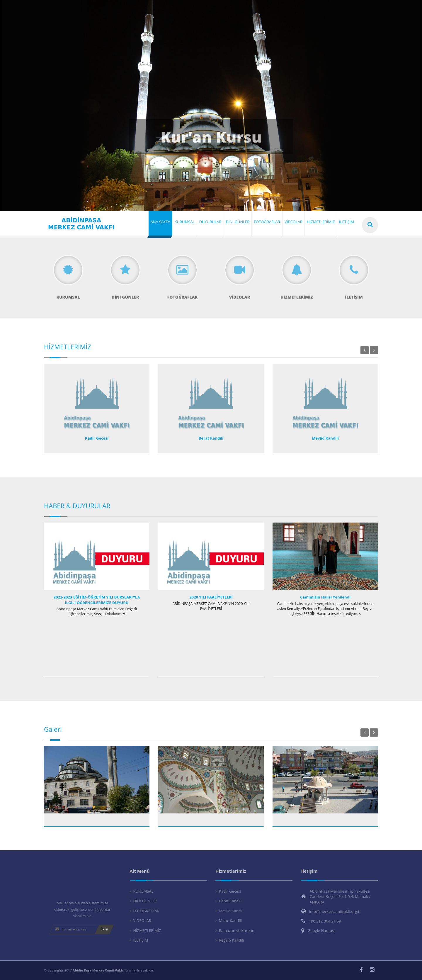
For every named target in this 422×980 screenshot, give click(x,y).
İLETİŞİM (141, 940)
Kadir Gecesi (97, 438)
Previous (365, 350)
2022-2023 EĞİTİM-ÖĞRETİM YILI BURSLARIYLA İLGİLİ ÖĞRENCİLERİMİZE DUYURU (97, 600)
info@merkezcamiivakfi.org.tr (335, 911)
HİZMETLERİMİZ (147, 930)
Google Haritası (321, 930)
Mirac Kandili (230, 920)
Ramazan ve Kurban (237, 930)
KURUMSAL (143, 891)
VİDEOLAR (142, 920)
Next (374, 350)
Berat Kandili (211, 438)
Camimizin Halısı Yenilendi (325, 597)
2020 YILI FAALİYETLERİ (211, 597)
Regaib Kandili (231, 940)
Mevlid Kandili (325, 438)
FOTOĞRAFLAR (147, 911)
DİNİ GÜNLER (145, 901)
